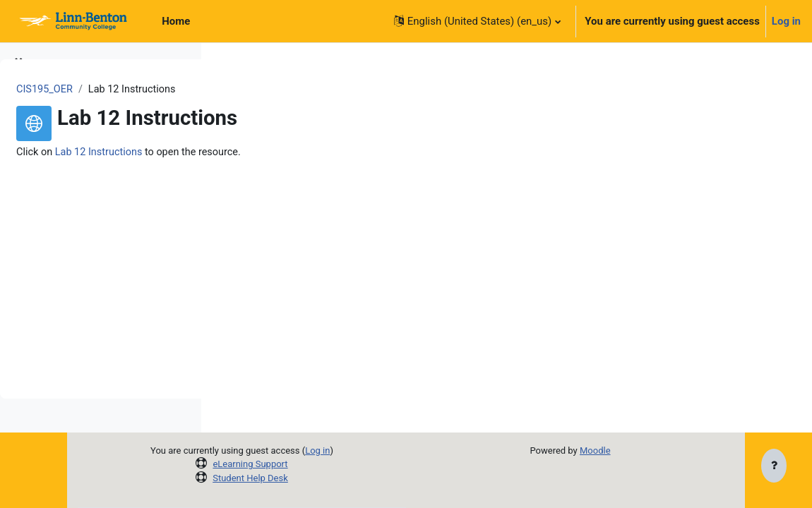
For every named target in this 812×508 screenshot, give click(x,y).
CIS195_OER (258, 90)
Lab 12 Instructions (314, 152)
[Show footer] (774, 467)
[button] (477, 21)
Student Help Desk (368, 478)
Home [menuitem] (176, 21)
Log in (786, 21)
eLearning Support (368, 464)
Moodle (657, 450)
